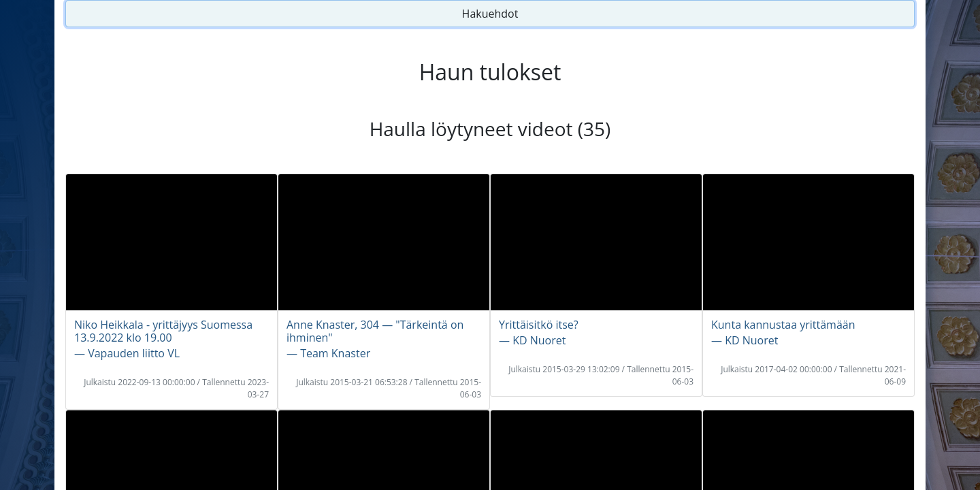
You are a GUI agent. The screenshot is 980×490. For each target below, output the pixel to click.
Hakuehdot (490, 14)
